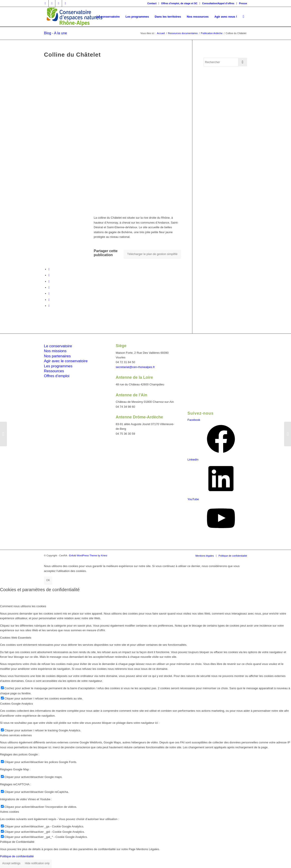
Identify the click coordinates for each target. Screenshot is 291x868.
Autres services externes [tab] (16, 735)
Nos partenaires (57, 356)
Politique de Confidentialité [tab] (17, 842)
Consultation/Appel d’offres (218, 3)
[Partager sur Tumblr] (49, 300)
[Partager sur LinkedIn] (49, 293)
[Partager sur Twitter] (49, 275)
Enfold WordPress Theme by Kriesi (88, 555)
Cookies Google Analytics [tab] (16, 704)
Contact (152, 3)
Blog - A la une (55, 33)
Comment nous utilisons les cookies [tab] (23, 606)
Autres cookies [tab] (9, 812)
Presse (243, 3)
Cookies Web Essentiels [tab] (16, 638)
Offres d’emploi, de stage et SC (179, 3)
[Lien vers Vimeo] (59, 3)
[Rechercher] (243, 17)
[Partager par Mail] (49, 306)
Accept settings (11, 863)
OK (48, 580)
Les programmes (58, 366)
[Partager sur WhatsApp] (49, 287)
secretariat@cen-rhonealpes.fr (135, 367)
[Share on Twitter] (49, 281)
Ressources (54, 371)
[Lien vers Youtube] (65, 3)
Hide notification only (37, 863)
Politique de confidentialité (17, 856)
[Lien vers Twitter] (52, 3)
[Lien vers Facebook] (45, 3)
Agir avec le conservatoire (66, 361)
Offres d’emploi (57, 376)
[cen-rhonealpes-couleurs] (74, 17)
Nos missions (55, 351)
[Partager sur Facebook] (49, 269)
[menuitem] (152, 3)
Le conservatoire (58, 346)
